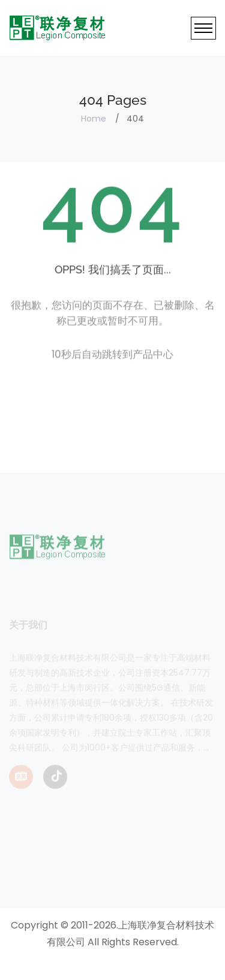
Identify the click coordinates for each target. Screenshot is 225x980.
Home (94, 119)
